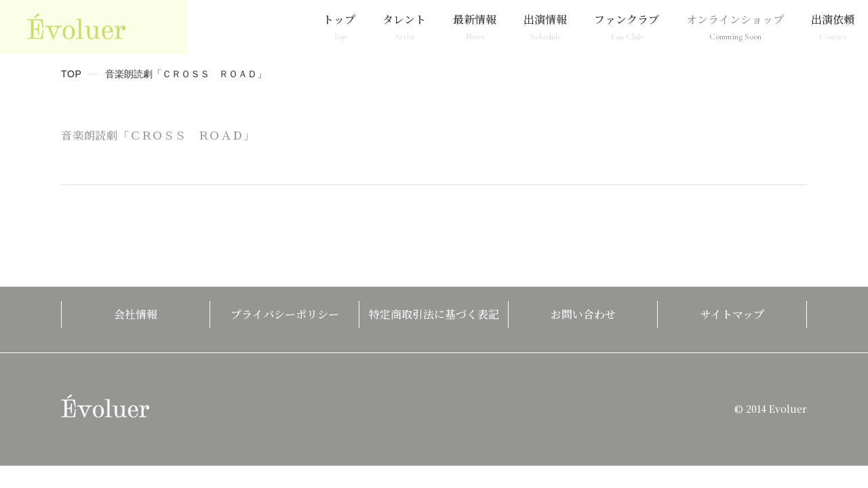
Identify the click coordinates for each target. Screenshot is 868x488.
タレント (404, 27)
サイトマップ (732, 314)
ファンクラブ (627, 27)
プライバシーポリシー (285, 314)
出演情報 (545, 27)
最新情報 (475, 27)
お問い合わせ (583, 314)
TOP (72, 74)
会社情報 (136, 314)
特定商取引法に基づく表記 (434, 314)
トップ (339, 27)
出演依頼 (833, 27)
